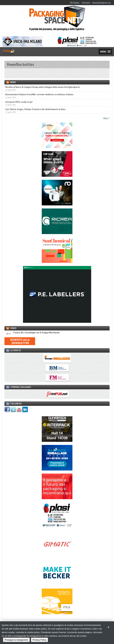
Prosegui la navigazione (16, 640)
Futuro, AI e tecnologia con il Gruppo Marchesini (32, 333)
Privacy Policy (39, 640)
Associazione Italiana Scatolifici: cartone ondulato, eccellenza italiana (39, 94)
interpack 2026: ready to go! (19, 102)
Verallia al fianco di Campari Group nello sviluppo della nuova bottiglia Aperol (42, 87)
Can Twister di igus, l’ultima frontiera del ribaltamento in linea (35, 109)
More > (106, 118)
